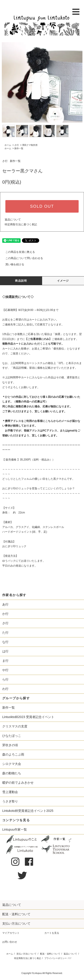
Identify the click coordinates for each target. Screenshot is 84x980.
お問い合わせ (10, 942)
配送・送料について (50, 954)
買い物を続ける (12, 264)
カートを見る (52, 933)
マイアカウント (11, 933)
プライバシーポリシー (56, 958)
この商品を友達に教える (17, 252)
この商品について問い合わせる (22, 258)
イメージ (63, 281)
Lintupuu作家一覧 (15, 829)
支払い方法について (26, 954)
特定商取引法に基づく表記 (21, 224)
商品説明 (21, 281)
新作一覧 (19, 148)
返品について (13, 220)
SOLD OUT (42, 206)
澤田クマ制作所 (30, 145)
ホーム (8, 145)
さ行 (17, 145)
